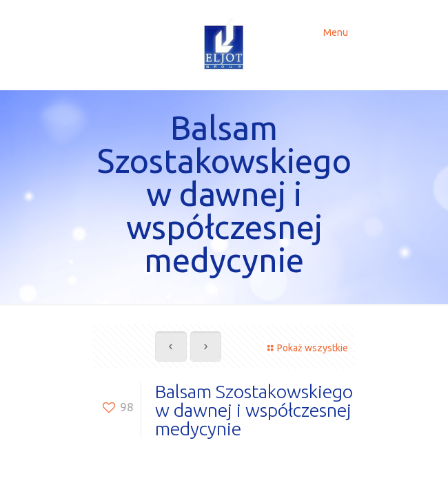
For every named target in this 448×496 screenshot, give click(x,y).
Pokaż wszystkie (306, 348)
